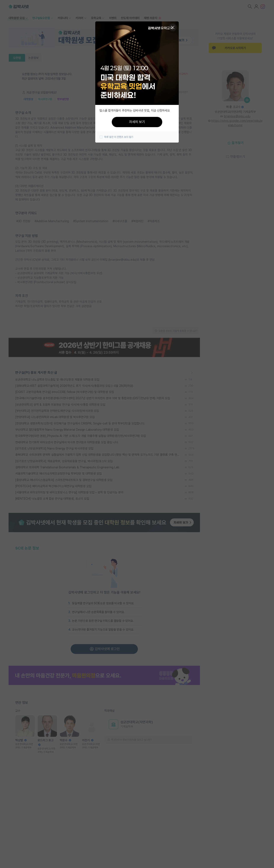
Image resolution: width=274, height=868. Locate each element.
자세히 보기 (137, 122)
